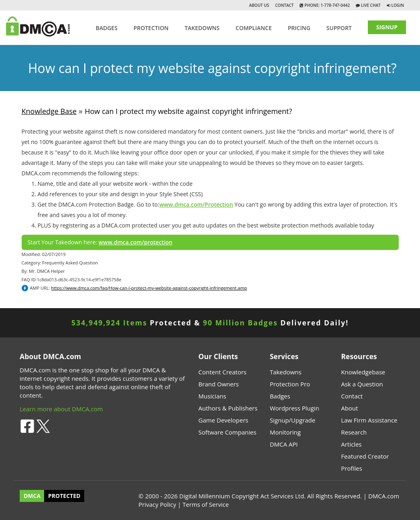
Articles (351, 444)
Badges (106, 28)
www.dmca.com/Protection (196, 204)
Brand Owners (219, 384)
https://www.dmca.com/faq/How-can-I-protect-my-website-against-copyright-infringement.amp (149, 288)
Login (398, 5)
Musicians (212, 396)
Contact (284, 5)
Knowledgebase (363, 372)
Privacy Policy (157, 504)
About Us (259, 5)
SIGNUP (387, 27)
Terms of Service (206, 504)
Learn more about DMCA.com (61, 409)
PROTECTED (64, 496)
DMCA (32, 496)
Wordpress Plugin (294, 408)
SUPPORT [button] (339, 28)
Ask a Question (362, 384)
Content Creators (223, 372)
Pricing (299, 28)
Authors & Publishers (228, 408)
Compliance (254, 28)
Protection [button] (151, 28)
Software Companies (227, 432)
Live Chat (370, 5)
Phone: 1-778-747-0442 (326, 5)
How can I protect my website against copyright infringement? (188, 111)
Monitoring (285, 432)
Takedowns (285, 372)
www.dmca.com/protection (136, 242)
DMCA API (284, 444)
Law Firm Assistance (369, 420)
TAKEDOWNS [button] (202, 28)
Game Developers (223, 420)
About (349, 408)
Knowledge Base (49, 111)
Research (354, 432)
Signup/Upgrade (292, 420)
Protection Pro (290, 384)
